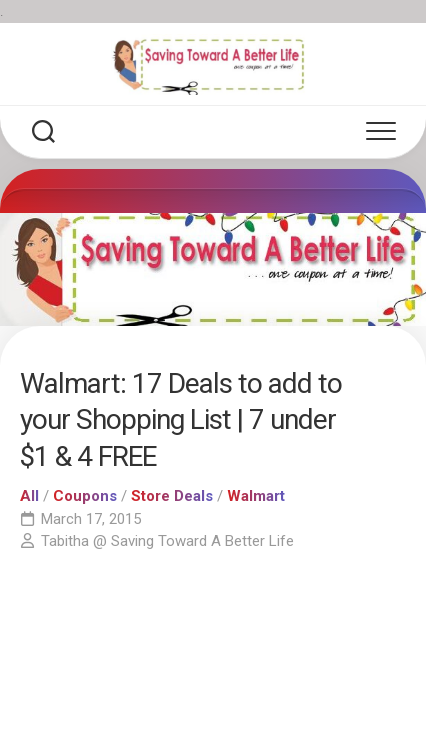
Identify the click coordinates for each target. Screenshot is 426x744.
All (29, 496)
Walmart (256, 496)
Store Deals (172, 496)
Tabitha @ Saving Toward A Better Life (167, 541)
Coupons (85, 496)
